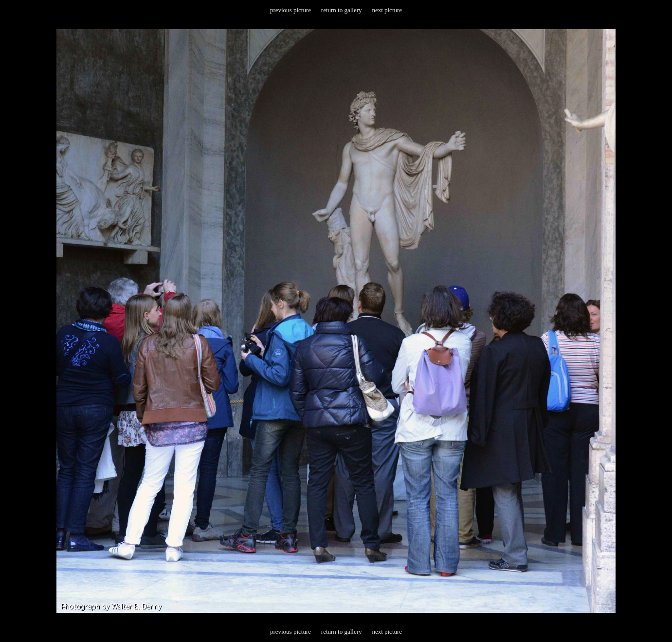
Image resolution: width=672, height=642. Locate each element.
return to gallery (342, 10)
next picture (387, 10)
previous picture (291, 10)
